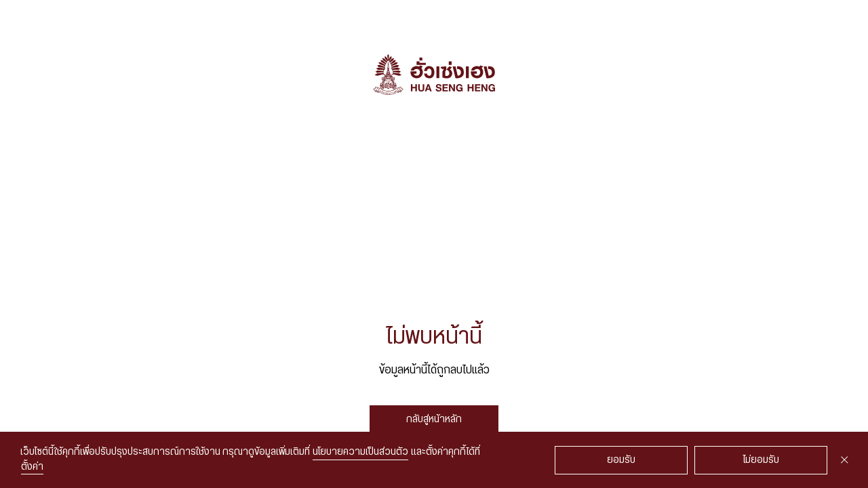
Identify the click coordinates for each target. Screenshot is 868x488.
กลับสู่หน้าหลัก (434, 420)
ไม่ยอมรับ (761, 460)
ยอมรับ (621, 460)
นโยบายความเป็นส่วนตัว (360, 452)
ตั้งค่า (32, 467)
